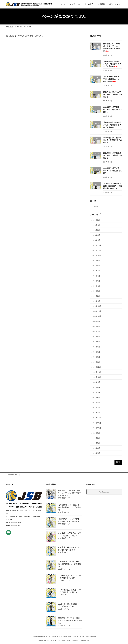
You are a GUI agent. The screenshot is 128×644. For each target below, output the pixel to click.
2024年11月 (96, 311)
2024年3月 (96, 352)
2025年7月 (96, 271)
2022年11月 (96, 423)
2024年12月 (96, 306)
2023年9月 (96, 382)
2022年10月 (96, 428)
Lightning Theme (63, 640)
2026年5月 (96, 220)
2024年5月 (96, 342)
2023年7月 (96, 392)
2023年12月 (96, 367)
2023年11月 (96, 372)
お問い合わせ (13, 475)
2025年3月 (96, 291)
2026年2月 (96, 235)
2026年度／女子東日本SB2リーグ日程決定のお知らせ (113, 94)
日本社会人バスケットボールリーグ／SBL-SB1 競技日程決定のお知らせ (69, 493)
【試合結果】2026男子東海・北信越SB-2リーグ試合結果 (112, 79)
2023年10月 (96, 377)
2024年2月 (96, 357)
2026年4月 (96, 225)
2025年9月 (96, 260)
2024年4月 (96, 347)
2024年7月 (96, 331)
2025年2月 (96, 296)
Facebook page (104, 492)
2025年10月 (96, 255)
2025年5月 (96, 281)
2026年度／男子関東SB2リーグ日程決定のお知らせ (113, 110)
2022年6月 (96, 448)
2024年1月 (96, 362)
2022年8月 (96, 438)
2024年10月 (96, 316)
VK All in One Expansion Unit (80, 640)
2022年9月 (96, 433)
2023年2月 (96, 407)
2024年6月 (96, 336)
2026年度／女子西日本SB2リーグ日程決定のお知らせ (113, 140)
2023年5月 (96, 402)
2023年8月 (96, 387)
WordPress (50, 640)
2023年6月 (96, 397)
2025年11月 (96, 250)
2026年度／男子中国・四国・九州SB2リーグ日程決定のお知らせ (113, 186)
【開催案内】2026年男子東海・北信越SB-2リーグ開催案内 (112, 64)
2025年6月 (96, 276)
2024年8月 (96, 326)
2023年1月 (96, 412)
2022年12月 (96, 418)
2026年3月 (96, 230)
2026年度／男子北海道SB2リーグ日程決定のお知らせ (113, 155)
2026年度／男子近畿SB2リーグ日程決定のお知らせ (113, 171)
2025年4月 (96, 286)
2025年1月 (96, 301)
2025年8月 (96, 265)
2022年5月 (96, 453)
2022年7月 (96, 443)
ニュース (95, 206)
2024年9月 (96, 321)
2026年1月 (96, 240)
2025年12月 (96, 245)
